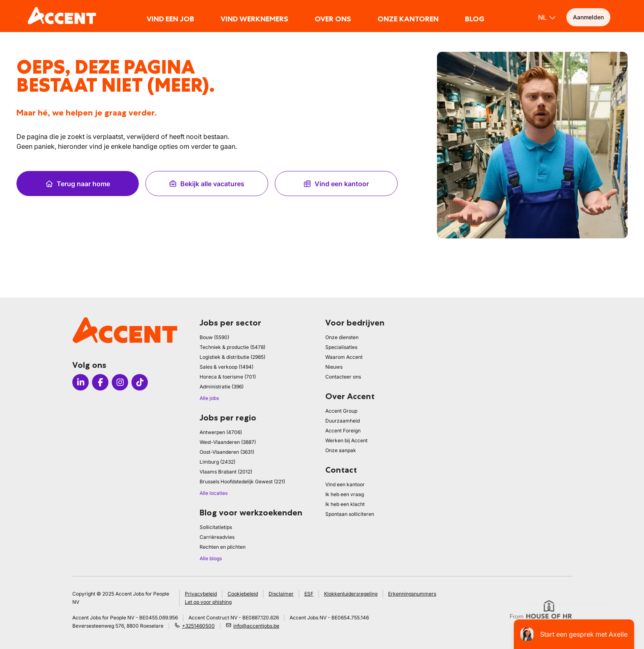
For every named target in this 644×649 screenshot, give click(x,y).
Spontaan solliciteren (350, 514)
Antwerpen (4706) (221, 432)
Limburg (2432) (217, 462)
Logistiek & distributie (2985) (232, 357)
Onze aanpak (341, 450)
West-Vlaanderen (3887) (228, 442)
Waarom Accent (344, 357)
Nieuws (334, 367)
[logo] (62, 16)
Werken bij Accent (346, 440)
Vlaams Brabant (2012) (226, 472)
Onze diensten (342, 337)
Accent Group (341, 411)
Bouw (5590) (214, 337)
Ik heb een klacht (345, 504)
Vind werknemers (254, 19)
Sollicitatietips (216, 527)
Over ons (333, 19)
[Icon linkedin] (80, 382)
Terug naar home (78, 184)
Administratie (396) (222, 387)
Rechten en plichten (223, 547)
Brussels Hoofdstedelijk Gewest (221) (242, 482)
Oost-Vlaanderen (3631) (227, 452)
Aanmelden (588, 17)
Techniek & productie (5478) (232, 347)
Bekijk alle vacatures (207, 184)
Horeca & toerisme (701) (228, 377)
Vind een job (170, 19)
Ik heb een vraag (345, 494)
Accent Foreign (343, 431)
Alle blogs (211, 558)
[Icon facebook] (100, 382)
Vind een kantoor (336, 184)
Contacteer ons (343, 377)
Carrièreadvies (217, 537)
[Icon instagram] (120, 382)
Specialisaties (341, 347)
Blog (475, 19)
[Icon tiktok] (140, 382)
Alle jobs (209, 398)
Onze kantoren (408, 19)
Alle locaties (214, 493)
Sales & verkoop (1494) (227, 367)
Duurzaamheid (343, 421)
